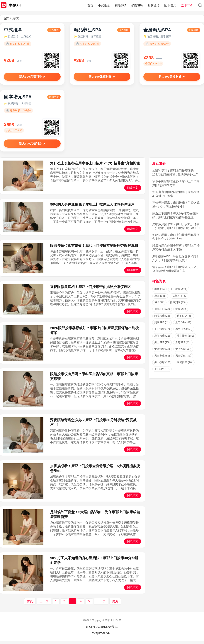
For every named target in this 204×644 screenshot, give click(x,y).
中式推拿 (104, 5)
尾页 (115, 604)
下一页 (101, 604)
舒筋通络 (154, 5)
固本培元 (170, 5)
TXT (95, 636)
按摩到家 (178, 306)
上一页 (44, 604)
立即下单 (187, 5)
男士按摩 (163, 365)
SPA (159, 306)
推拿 (160, 292)
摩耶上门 (162, 312)
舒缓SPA (137, 5)
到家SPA (162, 326)
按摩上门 (180, 299)
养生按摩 (185, 339)
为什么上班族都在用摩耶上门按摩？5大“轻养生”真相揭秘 (95, 166)
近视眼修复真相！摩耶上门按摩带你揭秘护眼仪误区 (90, 290)
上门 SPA (183, 326)
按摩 (181, 312)
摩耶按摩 (163, 339)
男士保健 (183, 359)
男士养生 (162, 359)
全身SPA (183, 345)
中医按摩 (183, 352)
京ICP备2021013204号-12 (102, 630)
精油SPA (121, 5)
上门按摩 (179, 292)
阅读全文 (133, 191)
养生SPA (184, 332)
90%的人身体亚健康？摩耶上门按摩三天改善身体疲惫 (92, 207)
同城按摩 (163, 319)
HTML (102, 636)
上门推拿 (162, 332)
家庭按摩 (185, 365)
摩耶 (160, 299)
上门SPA (162, 372)
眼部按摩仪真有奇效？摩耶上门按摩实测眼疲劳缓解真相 (94, 249)
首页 (90, 5)
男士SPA (162, 345)
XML (109, 636)
